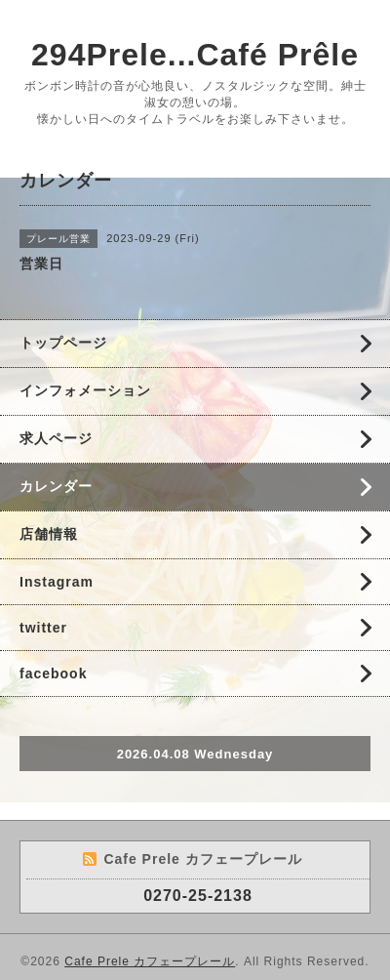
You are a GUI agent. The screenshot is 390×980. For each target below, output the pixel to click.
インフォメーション (85, 390)
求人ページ (56, 438)
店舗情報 (49, 534)
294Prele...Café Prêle (195, 55)
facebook (53, 674)
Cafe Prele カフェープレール (150, 961)
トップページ (63, 343)
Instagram (57, 582)
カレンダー (56, 486)
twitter (43, 628)
